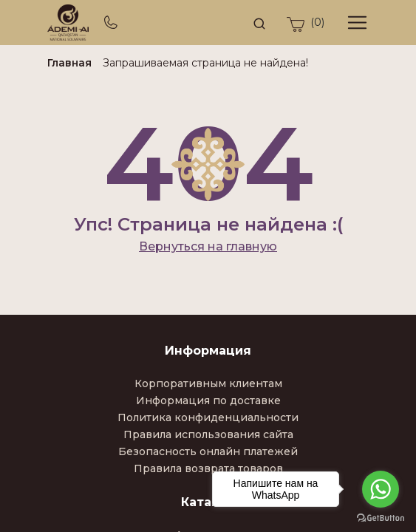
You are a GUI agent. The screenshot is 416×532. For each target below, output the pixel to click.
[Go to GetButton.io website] (381, 517)
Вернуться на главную (208, 246)
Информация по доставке (208, 400)
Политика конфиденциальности (208, 417)
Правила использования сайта (208, 434)
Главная (69, 63)
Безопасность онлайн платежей (208, 451)
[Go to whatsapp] (381, 489)
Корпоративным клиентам (208, 383)
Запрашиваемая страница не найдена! (205, 63)
